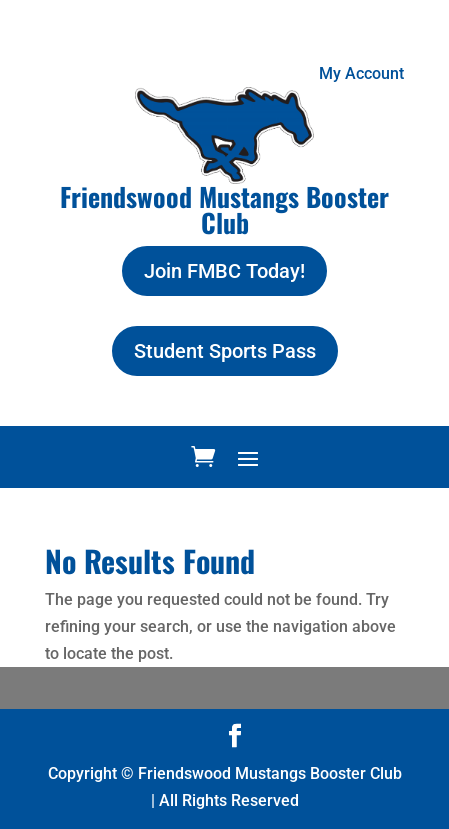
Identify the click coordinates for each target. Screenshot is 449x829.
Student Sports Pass (225, 351)
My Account (361, 73)
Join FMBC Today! (224, 271)
